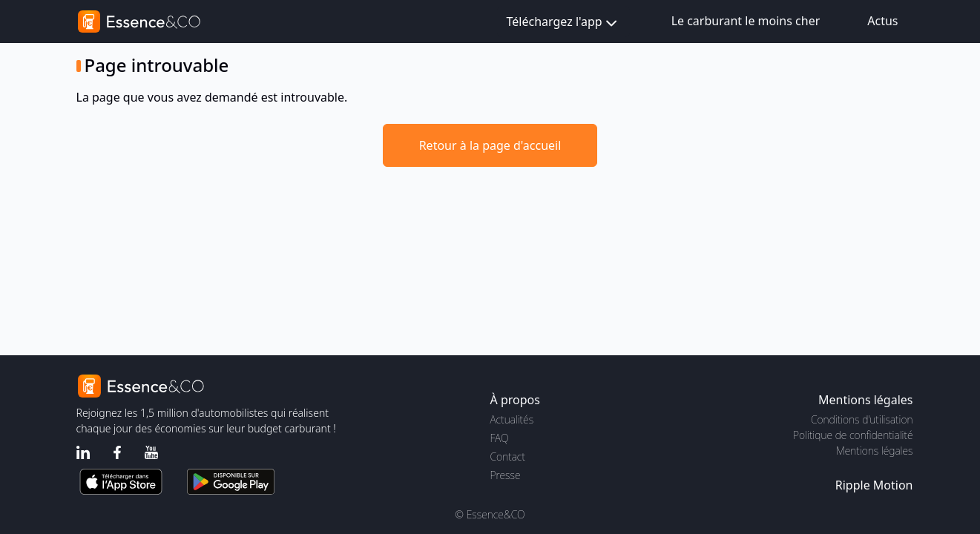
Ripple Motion (874, 485)
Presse (506, 475)
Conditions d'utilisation (862, 419)
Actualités (512, 419)
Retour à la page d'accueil (490, 145)
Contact (508, 456)
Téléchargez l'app (563, 23)
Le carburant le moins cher (746, 21)
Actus (882, 21)
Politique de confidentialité (853, 435)
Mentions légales (874, 451)
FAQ (500, 438)
